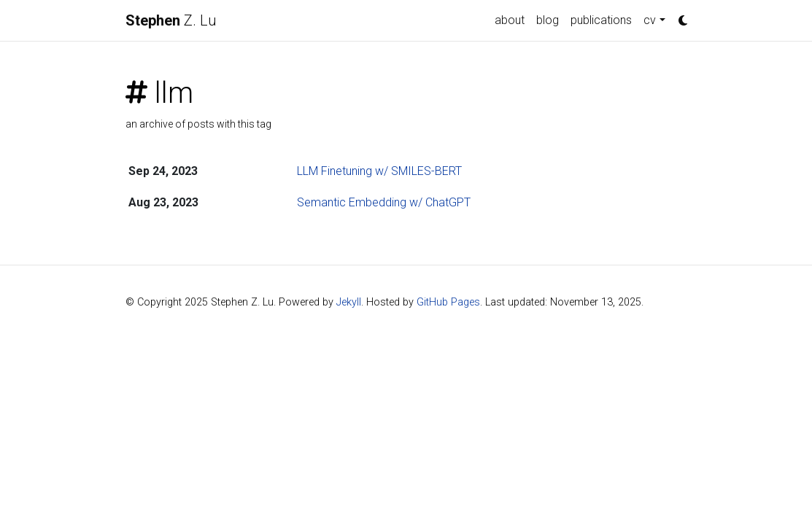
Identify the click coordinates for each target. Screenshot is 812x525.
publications (601, 20)
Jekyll (349, 302)
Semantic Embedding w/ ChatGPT (384, 202)
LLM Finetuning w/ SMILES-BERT (379, 171)
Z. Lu (171, 20)
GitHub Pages (448, 302)
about (510, 20)
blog (548, 20)
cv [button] (650, 20)
